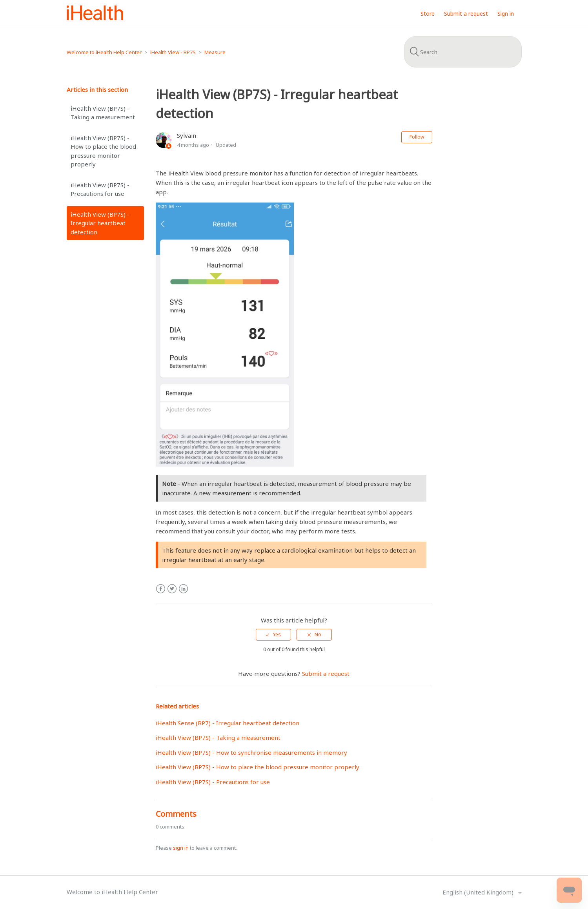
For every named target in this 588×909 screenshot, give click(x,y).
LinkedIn (183, 589)
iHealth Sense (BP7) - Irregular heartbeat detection (228, 723)
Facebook (161, 589)
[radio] (273, 635)
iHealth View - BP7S (173, 52)
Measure (215, 52)
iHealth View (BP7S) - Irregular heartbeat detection (100, 223)
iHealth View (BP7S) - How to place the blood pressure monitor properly (103, 151)
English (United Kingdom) (479, 892)
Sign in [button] (506, 14)
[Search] (463, 52)
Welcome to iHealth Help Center (104, 52)
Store (428, 14)
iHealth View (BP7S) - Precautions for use (100, 189)
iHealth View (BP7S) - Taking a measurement (103, 113)
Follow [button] (417, 137)
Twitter (172, 589)
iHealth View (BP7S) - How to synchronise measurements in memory (251, 752)
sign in (181, 848)
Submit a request (466, 14)
